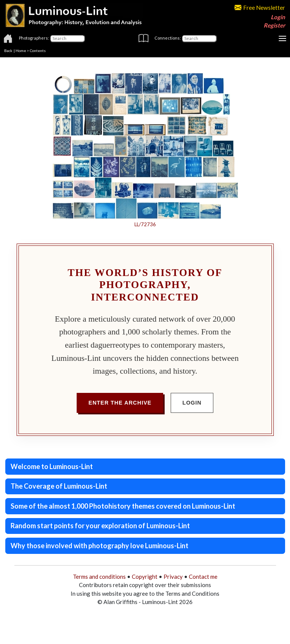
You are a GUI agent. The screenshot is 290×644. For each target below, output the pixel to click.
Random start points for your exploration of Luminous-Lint (100, 526)
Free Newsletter (260, 8)
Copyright (145, 577)
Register (274, 25)
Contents (38, 51)
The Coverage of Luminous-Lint (59, 486)
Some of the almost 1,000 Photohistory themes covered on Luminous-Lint (123, 506)
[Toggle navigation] (282, 38)
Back (8, 51)
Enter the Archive (120, 403)
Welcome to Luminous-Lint (52, 466)
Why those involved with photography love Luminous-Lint (99, 546)
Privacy (173, 577)
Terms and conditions (99, 577)
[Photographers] (67, 38)
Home (21, 51)
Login (278, 17)
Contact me (203, 577)
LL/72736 (145, 224)
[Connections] (199, 38)
